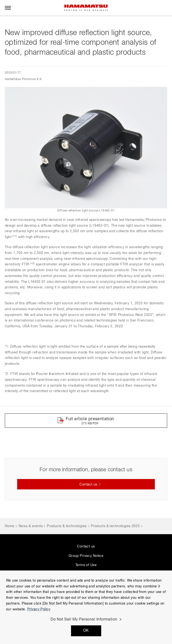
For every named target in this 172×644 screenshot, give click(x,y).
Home (10, 526)
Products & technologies (67, 526)
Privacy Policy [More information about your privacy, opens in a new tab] (39, 609)
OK (86, 631)
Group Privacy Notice (86, 556)
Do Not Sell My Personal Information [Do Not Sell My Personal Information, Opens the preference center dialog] (84, 620)
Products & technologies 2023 (115, 526)
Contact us (86, 547)
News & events (31, 526)
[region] (86, 607)
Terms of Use (86, 565)
